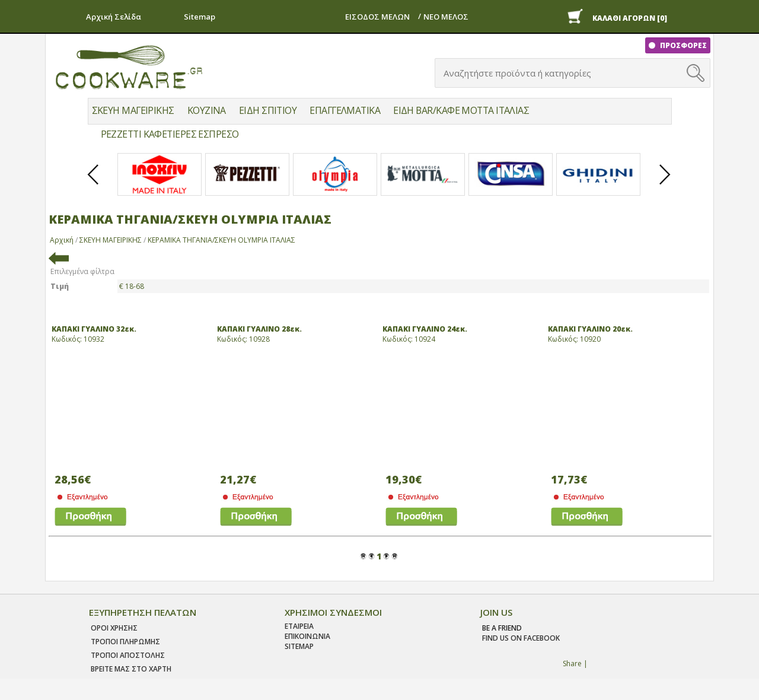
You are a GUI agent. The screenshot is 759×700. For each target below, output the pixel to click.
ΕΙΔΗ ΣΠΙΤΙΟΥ (268, 110)
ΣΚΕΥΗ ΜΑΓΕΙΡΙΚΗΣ (133, 110)
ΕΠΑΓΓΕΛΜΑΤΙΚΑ (345, 110)
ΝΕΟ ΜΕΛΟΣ (446, 17)
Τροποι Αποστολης (128, 655)
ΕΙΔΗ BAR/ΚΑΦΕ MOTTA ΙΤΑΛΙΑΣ (461, 110)
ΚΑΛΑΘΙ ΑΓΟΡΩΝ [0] (630, 18)
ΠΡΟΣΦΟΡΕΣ (683, 45)
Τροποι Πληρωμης (125, 642)
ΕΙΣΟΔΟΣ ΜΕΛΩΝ (377, 17)
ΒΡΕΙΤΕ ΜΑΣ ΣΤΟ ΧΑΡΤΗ (131, 669)
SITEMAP (299, 646)
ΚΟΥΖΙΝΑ (207, 110)
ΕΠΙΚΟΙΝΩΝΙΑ (307, 636)
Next (665, 184)
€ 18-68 (132, 286)
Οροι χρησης (114, 628)
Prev (94, 184)
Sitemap (200, 17)
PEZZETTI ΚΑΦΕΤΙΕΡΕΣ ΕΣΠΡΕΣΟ (170, 134)
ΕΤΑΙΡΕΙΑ (299, 626)
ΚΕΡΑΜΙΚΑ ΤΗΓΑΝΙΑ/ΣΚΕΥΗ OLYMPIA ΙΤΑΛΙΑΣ (221, 240)
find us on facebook (521, 638)
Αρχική (62, 240)
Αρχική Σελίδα (114, 17)
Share (572, 664)
